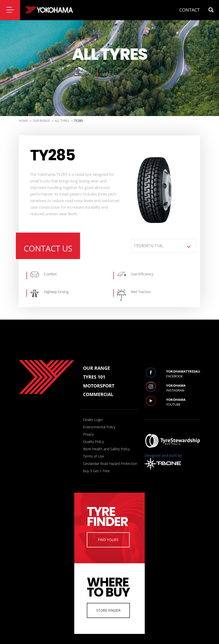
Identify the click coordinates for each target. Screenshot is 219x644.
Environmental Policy (99, 427)
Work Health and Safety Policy (106, 449)
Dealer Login (93, 420)
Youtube (183, 402)
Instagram (183, 388)
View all (110, 74)
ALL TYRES (62, 121)
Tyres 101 (94, 377)
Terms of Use (94, 456)
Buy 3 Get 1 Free (96, 471)
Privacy (88, 434)
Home (23, 121)
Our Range (41, 121)
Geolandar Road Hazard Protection (110, 464)
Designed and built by (163, 461)
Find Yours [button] (108, 540)
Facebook (183, 374)
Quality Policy (93, 442)
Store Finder (108, 610)
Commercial (98, 394)
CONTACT (189, 10)
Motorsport (99, 386)
